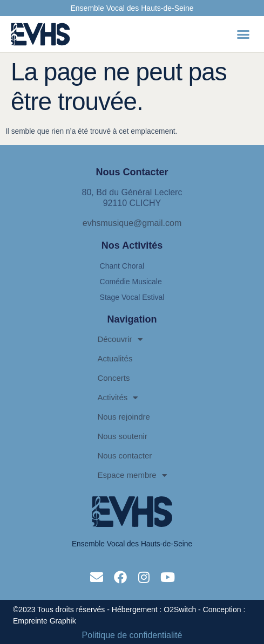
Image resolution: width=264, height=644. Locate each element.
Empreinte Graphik (45, 621)
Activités (117, 398)
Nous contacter (124, 455)
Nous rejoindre (124, 417)
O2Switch (180, 609)
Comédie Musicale (131, 282)
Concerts (113, 378)
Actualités (115, 358)
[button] (243, 35)
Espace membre (132, 475)
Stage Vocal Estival (132, 297)
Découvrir (120, 340)
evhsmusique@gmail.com (132, 223)
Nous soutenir (122, 436)
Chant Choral (122, 266)
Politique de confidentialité (132, 635)
